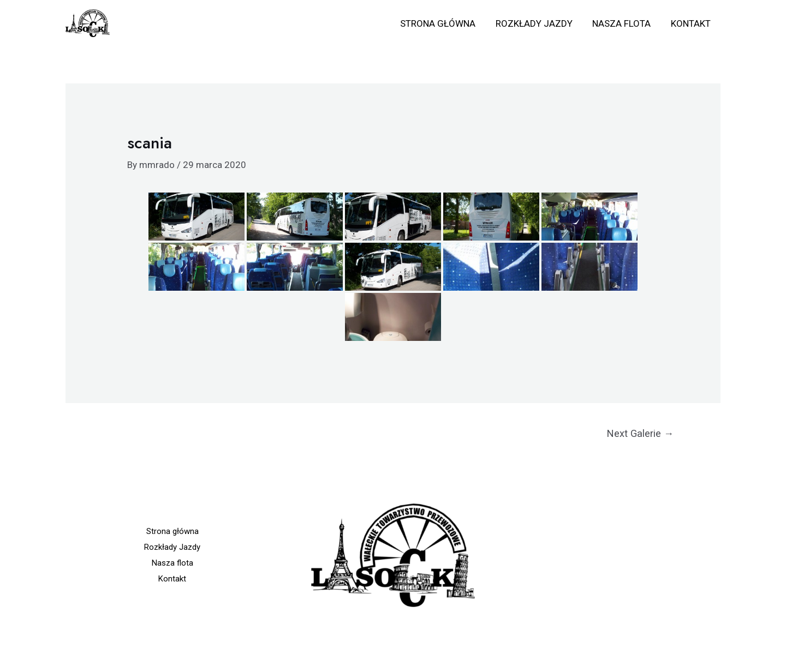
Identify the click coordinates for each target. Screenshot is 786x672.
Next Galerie (640, 433)
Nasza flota (624, 23)
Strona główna (443, 23)
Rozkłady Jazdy (537, 23)
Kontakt (691, 23)
